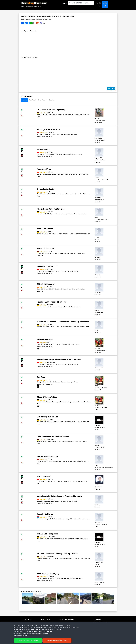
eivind (39, 214)
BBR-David (40, 115)
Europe (55, 115)
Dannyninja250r (42, 578)
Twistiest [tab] (52, 100)
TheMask (40, 422)
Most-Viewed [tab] (42, 100)
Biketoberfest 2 (43, 149)
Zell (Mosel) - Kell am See (48, 417)
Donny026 (40, 253)
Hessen (78, 307)
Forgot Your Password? (29, 629)
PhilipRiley (60, 629)
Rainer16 (40, 307)
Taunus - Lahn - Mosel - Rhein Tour (52, 302)
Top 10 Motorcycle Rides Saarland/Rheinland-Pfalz (36, 19)
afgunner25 (41, 134)
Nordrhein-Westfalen (80, 214)
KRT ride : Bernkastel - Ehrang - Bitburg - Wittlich (57, 554)
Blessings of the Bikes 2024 (49, 129)
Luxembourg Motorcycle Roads (71, 519)
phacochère (41, 519)
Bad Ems (41, 377)
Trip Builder (43, 627)
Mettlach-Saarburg (45, 339)
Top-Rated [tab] (32, 100)
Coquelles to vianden (46, 189)
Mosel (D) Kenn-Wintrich (47, 397)
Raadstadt (73, 629)
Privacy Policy (45, 641)
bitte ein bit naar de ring (47, 266)
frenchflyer (40, 194)
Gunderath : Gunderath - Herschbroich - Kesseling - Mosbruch (63, 322)
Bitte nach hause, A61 (46, 249)
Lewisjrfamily (41, 559)
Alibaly (60, 625)
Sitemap (38, 641)
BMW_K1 (40, 344)
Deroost (60, 633)
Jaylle (39, 461)
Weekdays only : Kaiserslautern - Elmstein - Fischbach (59, 496)
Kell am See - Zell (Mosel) (48, 534)
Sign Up (105, 4)
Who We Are (43, 629)
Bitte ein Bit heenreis (46, 284)
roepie (39, 327)
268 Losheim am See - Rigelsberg (51, 110)
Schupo (39, 442)
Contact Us (43, 631)
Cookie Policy (54, 641)
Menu (65, 3)
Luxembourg (86, 519)
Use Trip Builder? (27, 625)
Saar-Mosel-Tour (44, 169)
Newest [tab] (24, 100)
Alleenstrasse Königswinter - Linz (51, 209)
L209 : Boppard (44, 476)
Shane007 (40, 501)
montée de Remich (45, 229)
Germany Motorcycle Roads (67, 115)
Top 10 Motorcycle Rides (47, 623)
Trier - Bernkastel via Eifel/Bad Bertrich (53, 437)
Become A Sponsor (27, 631)
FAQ (23, 633)
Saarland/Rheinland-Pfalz (45, 136)
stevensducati (41, 364)
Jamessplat (61, 627)
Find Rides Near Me (27, 623)
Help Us (42, 633)
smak (39, 481)
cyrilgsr (39, 234)
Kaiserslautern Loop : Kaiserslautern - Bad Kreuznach (59, 359)
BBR (67, 623)
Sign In (99, 4)
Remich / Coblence (45, 514)
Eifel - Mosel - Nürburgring (48, 573)
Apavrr (60, 623)
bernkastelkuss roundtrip (47, 456)
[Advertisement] (68, 44)
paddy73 (40, 174)
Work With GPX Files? (28, 627)
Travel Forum (43, 625)
